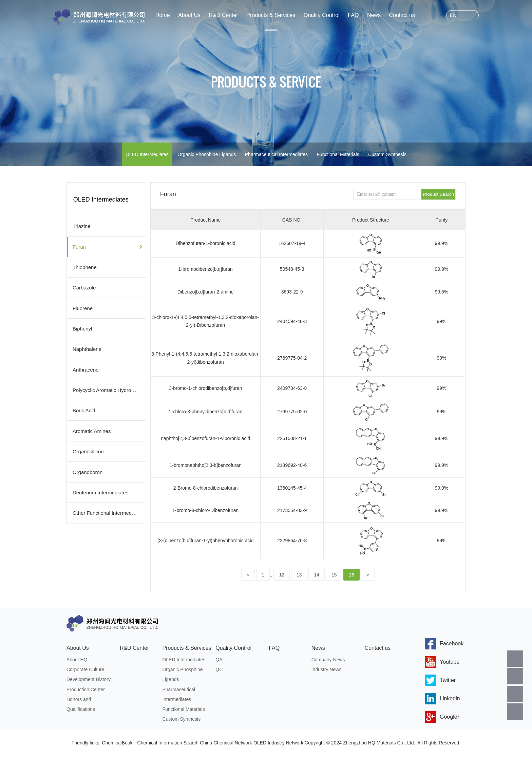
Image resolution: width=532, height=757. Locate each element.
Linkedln (442, 699)
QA (219, 660)
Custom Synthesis (387, 154)
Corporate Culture (85, 670)
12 (282, 575)
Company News (328, 660)
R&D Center (224, 15)
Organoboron (88, 470)
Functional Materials (338, 154)
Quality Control (322, 15)
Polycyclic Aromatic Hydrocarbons (109, 389)
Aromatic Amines (92, 430)
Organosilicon (88, 450)
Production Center (86, 690)
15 (334, 575)
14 (317, 575)
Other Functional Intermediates (108, 511)
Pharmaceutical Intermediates (276, 154)
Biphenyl (82, 328)
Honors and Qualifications (81, 706)
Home (163, 15)
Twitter (440, 680)
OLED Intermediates (147, 154)
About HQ (77, 660)
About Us (189, 15)
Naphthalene (87, 348)
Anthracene (86, 369)
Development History (89, 680)
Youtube (442, 662)
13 (299, 575)
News (374, 15)
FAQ (353, 15)
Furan (79, 247)
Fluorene (83, 308)
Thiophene (85, 267)
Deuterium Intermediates (100, 491)
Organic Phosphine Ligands (207, 154)
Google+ (443, 717)
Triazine (82, 226)
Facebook (444, 644)
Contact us (402, 15)
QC (219, 670)
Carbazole (84, 287)
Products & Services (271, 15)
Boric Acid (84, 409)
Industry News (327, 670)
